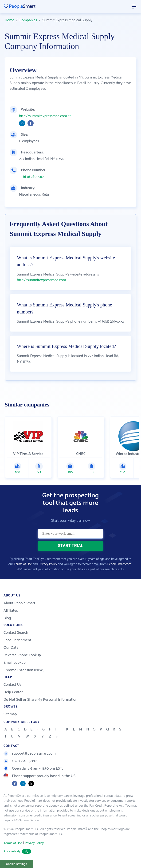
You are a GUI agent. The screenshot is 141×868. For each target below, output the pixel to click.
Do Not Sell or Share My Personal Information (41, 700)
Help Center (13, 692)
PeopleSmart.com (119, 564)
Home (10, 20)
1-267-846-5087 (20, 761)
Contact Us (12, 685)
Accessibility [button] (17, 851)
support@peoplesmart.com (30, 754)
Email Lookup (15, 663)
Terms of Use (23, 564)
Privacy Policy (48, 564)
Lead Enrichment (17, 640)
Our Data (11, 648)
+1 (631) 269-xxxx (32, 177)
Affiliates (11, 611)
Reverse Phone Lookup (22, 655)
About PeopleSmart (19, 603)
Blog (7, 618)
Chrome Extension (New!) (24, 670)
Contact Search (16, 633)
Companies (28, 20)
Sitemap (10, 714)
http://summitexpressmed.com (43, 116)
